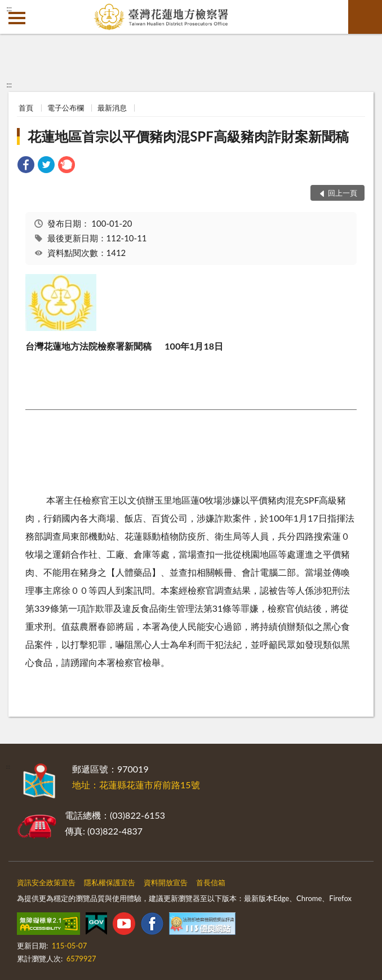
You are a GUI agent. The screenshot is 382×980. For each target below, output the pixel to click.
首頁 (26, 108)
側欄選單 (17, 18)
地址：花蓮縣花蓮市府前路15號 (136, 785)
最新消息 (112, 108)
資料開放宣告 (166, 882)
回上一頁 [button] (343, 193)
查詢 (365, 17)
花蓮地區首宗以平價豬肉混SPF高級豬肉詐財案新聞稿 (188, 136)
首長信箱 (211, 882)
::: (9, 8)
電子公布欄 (66, 108)
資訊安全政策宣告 (46, 882)
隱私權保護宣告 (110, 882)
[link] (26, 166)
